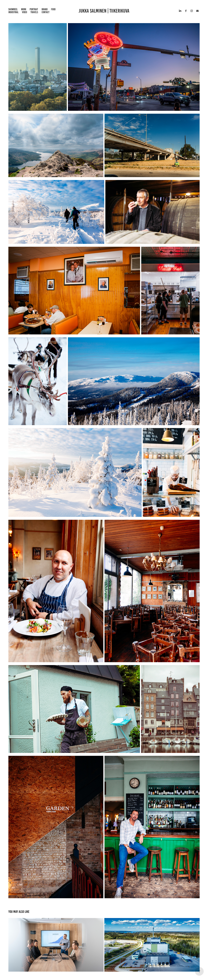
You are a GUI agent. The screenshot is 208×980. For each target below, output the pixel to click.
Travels (34, 12)
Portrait (34, 9)
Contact (46, 12)
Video (25, 12)
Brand (45, 9)
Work (24, 9)
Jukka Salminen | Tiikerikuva (104, 11)
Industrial (13, 12)
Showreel (13, 9)
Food (53, 9)
